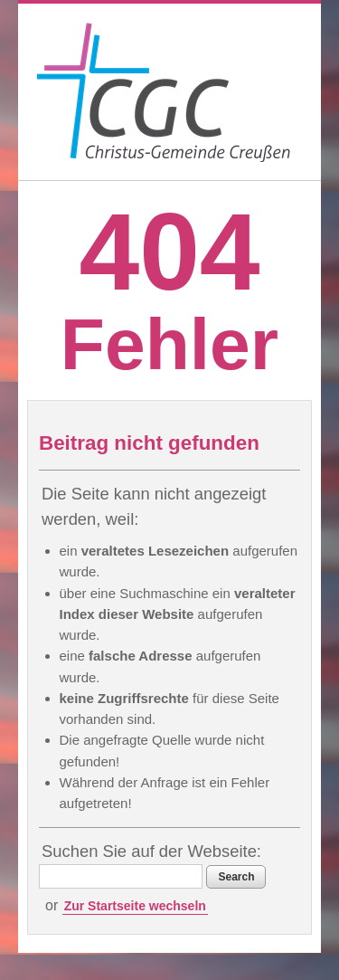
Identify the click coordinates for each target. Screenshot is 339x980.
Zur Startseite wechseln (135, 906)
